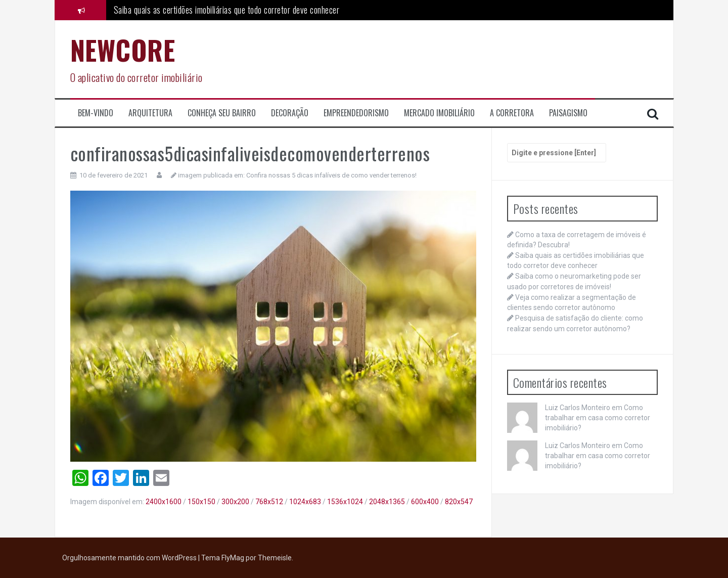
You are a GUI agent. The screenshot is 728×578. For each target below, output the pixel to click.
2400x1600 (164, 502)
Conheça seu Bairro (222, 113)
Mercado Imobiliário (439, 113)
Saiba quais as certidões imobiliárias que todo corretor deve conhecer (227, 10)
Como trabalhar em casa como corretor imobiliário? (598, 418)
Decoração (290, 113)
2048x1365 (387, 502)
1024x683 (305, 502)
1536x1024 (345, 502)
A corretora (512, 113)
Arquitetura (150, 113)
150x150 (201, 502)
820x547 (459, 502)
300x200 (235, 502)
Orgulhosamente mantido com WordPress (130, 558)
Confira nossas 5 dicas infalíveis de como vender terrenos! (331, 175)
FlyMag (233, 558)
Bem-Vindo (96, 113)
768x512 (269, 502)
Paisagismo (568, 113)
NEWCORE (123, 50)
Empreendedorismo (356, 113)
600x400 (425, 502)
